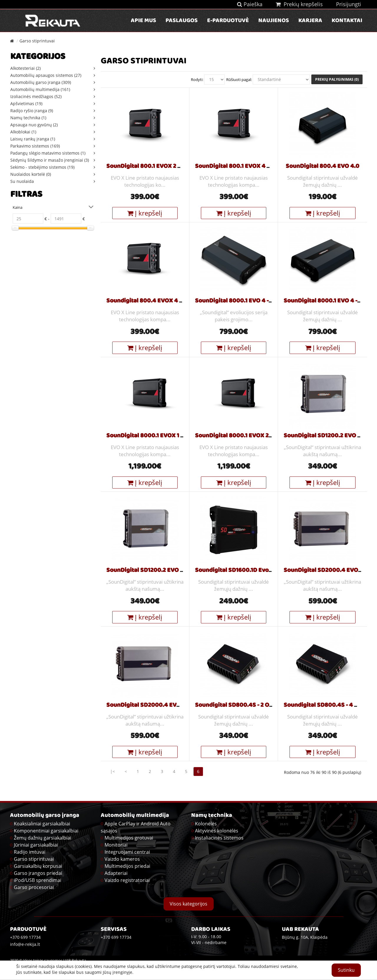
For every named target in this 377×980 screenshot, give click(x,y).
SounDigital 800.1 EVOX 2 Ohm (148, 167)
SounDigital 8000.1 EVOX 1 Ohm (150, 436)
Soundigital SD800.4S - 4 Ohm (325, 706)
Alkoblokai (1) (23, 132)
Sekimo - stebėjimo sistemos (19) (42, 167)
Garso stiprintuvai (37, 41)
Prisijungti (349, 4)
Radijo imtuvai (30, 852)
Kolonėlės (206, 824)
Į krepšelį (145, 213)
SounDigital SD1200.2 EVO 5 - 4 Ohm (156, 571)
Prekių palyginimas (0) (337, 79)
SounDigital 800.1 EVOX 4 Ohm (237, 167)
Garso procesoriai (34, 887)
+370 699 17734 (116, 937)
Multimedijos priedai (127, 866)
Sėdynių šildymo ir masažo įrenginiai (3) (50, 160)
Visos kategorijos (188, 904)
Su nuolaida (22, 181)
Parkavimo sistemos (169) (35, 146)
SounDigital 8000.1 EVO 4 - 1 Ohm (241, 301)
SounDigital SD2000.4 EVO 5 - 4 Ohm (157, 706)
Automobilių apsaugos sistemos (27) (46, 75)
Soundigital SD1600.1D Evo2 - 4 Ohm (245, 571)
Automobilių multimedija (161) (40, 89)
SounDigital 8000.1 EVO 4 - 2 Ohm (330, 301)
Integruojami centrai (127, 852)
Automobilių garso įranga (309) (41, 82)
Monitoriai (116, 845)
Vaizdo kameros (122, 859)
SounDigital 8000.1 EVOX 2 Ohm (239, 436)
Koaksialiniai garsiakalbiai (42, 824)
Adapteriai (116, 873)
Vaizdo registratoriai (127, 880)
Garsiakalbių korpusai (38, 866)
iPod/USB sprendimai (38, 880)
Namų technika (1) (28, 118)
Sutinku (346, 970)
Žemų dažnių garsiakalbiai (43, 838)
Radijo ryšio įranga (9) (32, 111)
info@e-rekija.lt (25, 944)
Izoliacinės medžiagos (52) (36, 96)
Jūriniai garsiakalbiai (36, 845)
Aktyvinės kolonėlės (217, 831)
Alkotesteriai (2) (25, 68)
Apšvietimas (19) (26, 104)
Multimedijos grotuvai (129, 838)
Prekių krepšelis (299, 4)
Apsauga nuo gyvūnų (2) (34, 125)
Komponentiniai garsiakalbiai (46, 831)
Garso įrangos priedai (38, 873)
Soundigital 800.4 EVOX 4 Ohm (149, 301)
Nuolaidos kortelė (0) (31, 174)
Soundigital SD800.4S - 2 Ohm (237, 706)
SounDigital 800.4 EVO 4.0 (323, 167)
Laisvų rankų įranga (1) (33, 139)
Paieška (250, 4)
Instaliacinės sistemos (219, 838)
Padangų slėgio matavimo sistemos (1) (48, 153)
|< (113, 771)
